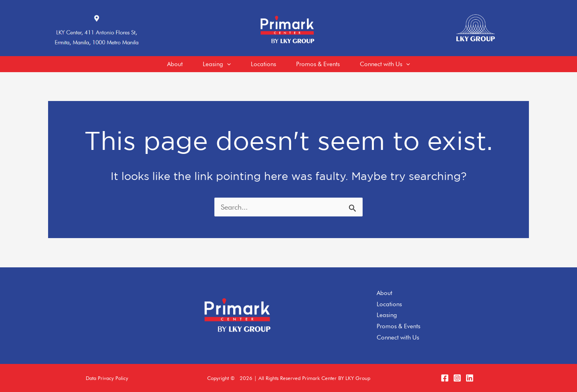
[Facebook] (445, 378)
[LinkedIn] (470, 378)
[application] (227, 64)
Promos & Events (398, 326)
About (384, 293)
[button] (107, 378)
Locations (389, 304)
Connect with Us (398, 337)
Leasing (387, 315)
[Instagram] (457, 378)
